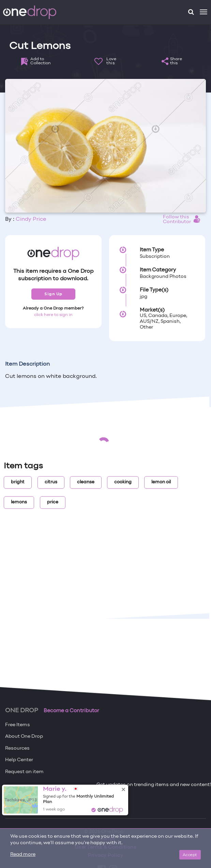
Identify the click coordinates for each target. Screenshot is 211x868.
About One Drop (24, 737)
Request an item (24, 772)
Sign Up (53, 294)
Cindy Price (31, 219)
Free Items (18, 725)
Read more (23, 855)
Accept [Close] (190, 855)
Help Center (19, 760)
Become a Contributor (71, 711)
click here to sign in (53, 315)
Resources (17, 748)
